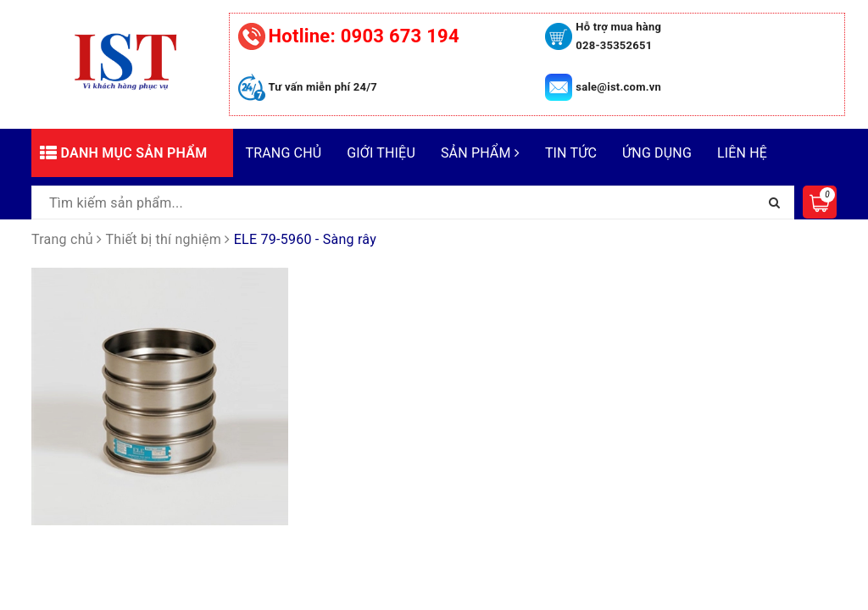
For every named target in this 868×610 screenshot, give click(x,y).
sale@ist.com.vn (618, 87)
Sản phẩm (480, 153)
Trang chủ (284, 153)
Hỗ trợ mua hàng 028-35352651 (618, 36)
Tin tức (571, 153)
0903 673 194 (364, 36)
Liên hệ (742, 153)
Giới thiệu (381, 153)
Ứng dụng (657, 153)
